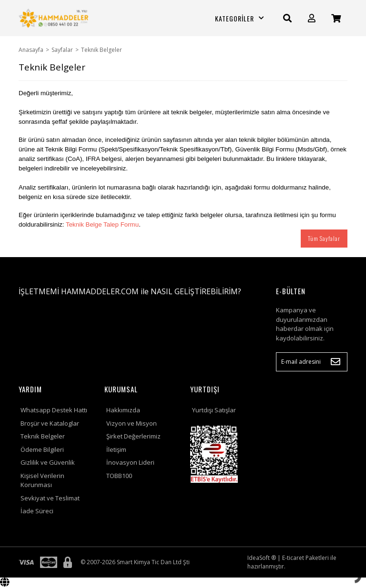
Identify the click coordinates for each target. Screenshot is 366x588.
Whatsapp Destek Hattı (54, 410)
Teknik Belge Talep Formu (102, 224)
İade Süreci (37, 511)
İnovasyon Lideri (130, 462)
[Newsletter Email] (312, 362)
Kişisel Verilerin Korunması (42, 480)
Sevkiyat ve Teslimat (50, 498)
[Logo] (54, 18)
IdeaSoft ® (262, 558)
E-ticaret (293, 558)
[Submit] (335, 362)
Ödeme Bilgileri (42, 449)
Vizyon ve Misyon (132, 423)
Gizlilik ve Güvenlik (48, 462)
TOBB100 (119, 476)
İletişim (116, 449)
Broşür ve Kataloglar (50, 423)
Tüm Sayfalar (324, 238)
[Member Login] (312, 18)
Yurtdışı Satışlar (214, 410)
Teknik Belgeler (43, 436)
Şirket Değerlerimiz (133, 436)
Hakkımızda (123, 410)
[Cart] (336, 18)
